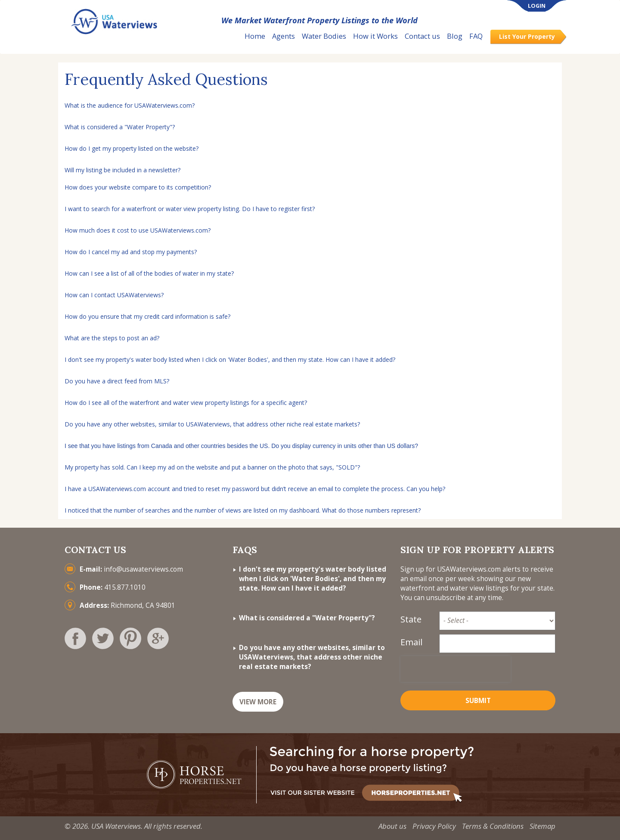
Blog (455, 36)
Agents (284, 36)
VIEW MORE (258, 702)
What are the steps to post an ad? (112, 338)
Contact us (422, 36)
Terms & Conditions (493, 826)
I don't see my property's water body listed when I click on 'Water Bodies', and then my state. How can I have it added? (230, 359)
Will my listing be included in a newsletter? (122, 170)
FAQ (476, 36)
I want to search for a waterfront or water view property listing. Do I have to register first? (190, 209)
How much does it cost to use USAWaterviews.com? (138, 230)
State (411, 619)
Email (411, 642)
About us (392, 826)
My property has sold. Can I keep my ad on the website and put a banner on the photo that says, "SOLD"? (212, 467)
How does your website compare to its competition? (138, 187)
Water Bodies (324, 36)
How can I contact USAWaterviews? (114, 295)
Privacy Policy (434, 826)
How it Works (375, 36)
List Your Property (527, 36)
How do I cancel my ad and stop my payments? (131, 252)
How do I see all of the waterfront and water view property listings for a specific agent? (186, 403)
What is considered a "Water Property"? (120, 127)
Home (255, 36)
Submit (478, 701)
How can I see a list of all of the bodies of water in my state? (149, 273)
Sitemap (542, 826)
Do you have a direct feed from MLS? (117, 381)
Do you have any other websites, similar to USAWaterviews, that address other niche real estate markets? (212, 424)
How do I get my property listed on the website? (132, 148)
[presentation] (456, 669)
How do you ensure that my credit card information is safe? (147, 316)
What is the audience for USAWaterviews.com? (130, 105)
